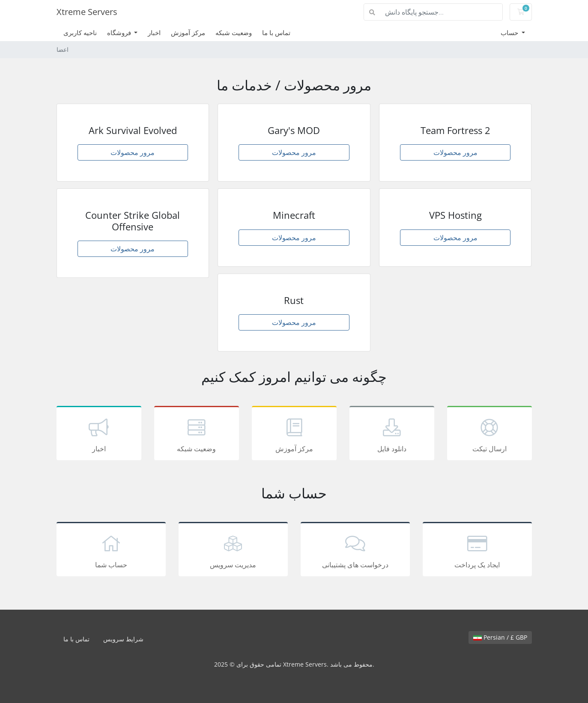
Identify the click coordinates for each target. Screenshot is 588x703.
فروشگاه (120, 33)
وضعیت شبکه (234, 33)
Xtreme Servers (87, 12)
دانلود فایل (392, 435)
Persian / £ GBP (500, 637)
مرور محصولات (133, 152)
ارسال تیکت (490, 435)
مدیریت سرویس (233, 551)
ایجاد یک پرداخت (477, 551)
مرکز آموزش (188, 33)
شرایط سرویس (123, 639)
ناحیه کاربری (80, 33)
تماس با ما (276, 33)
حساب (510, 33)
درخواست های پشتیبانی (355, 551)
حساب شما (111, 551)
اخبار (154, 33)
